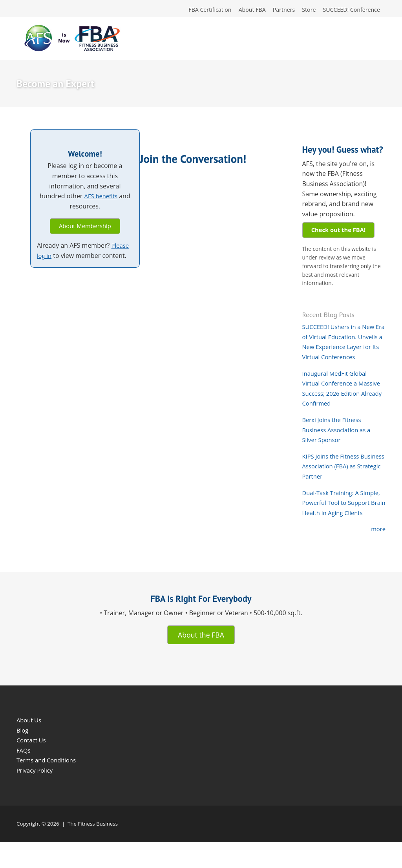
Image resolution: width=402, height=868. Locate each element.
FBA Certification (196, 10)
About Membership (85, 228)
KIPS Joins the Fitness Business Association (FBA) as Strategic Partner (341, 480)
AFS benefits (101, 198)
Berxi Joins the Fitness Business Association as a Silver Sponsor (339, 443)
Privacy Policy (36, 796)
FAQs (24, 776)
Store (303, 10)
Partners (275, 10)
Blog (23, 756)
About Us (30, 746)
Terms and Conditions (49, 786)
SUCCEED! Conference (349, 10)
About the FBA (201, 659)
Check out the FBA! (342, 232)
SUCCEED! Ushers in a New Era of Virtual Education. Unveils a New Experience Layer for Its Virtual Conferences (341, 351)
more (378, 553)
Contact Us (32, 766)
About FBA (241, 10)
